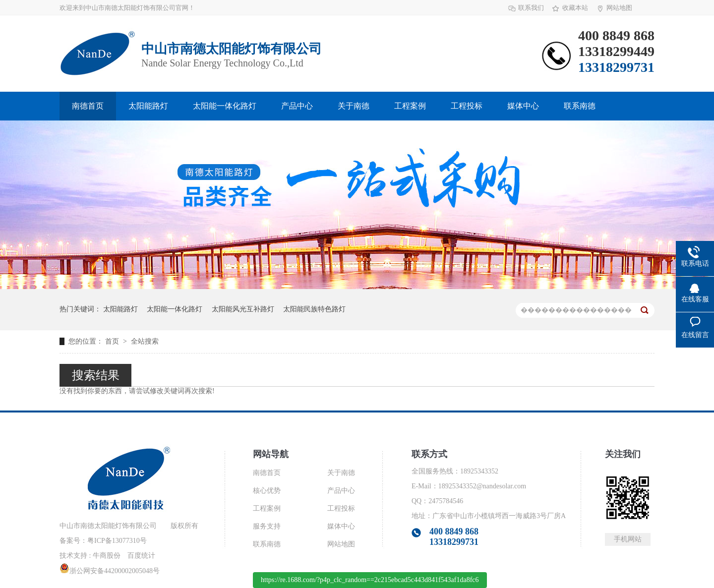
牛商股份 (107, 556)
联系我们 (531, 8)
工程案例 (410, 106)
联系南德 (580, 106)
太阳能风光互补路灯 (243, 309)
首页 (113, 341)
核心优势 (267, 491)
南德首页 (88, 106)
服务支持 (267, 526)
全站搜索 (145, 341)
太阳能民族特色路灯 (314, 309)
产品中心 (297, 106)
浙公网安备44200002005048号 (110, 571)
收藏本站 (575, 8)
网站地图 (619, 8)
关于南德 (354, 106)
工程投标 (467, 106)
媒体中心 (523, 106)
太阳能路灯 (148, 106)
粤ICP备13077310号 (117, 541)
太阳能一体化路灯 (225, 106)
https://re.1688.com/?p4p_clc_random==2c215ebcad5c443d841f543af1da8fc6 (370, 580)
